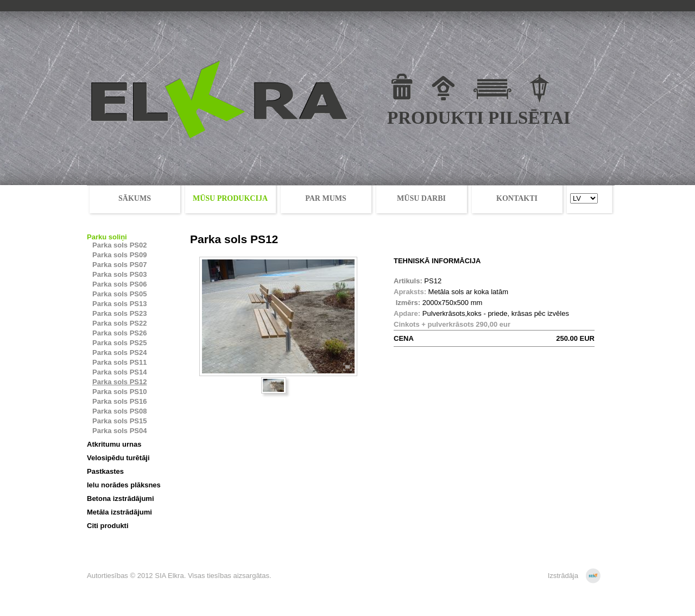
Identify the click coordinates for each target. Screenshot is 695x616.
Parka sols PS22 (119, 323)
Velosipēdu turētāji (118, 458)
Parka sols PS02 (119, 245)
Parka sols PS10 (119, 392)
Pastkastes (105, 471)
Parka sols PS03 (119, 274)
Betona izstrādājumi (121, 498)
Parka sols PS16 (119, 401)
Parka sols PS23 (119, 313)
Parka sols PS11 (119, 362)
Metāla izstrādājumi (119, 512)
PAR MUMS (326, 198)
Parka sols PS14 (119, 372)
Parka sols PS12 (119, 382)
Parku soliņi (107, 237)
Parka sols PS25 (119, 343)
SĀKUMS (135, 198)
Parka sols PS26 (119, 333)
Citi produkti (108, 526)
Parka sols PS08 (119, 411)
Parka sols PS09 (119, 255)
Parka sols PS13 (119, 304)
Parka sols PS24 (119, 353)
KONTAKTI (517, 198)
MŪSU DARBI (421, 198)
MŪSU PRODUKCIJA (230, 198)
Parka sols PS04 (119, 431)
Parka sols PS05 (119, 294)
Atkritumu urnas (114, 444)
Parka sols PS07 (119, 265)
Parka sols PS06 (119, 284)
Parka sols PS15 (119, 421)
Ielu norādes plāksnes (124, 485)
